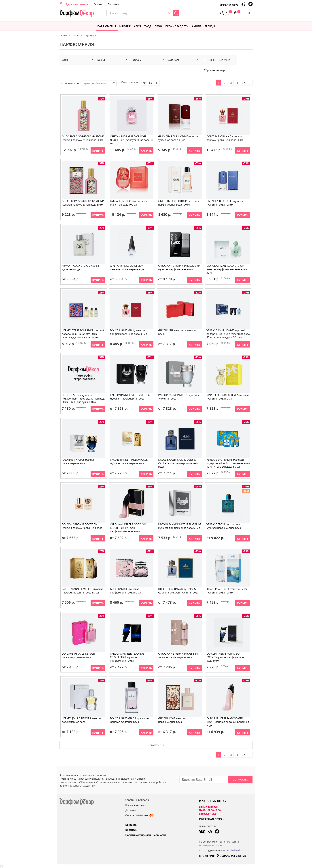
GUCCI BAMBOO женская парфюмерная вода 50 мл (126, 591)
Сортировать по (69, 83)
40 (144, 83)
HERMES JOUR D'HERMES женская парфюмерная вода (82, 720)
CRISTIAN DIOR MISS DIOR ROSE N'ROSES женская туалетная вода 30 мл (132, 140)
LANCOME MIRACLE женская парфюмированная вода (79, 655)
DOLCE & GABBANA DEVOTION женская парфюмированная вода (82, 526)
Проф (158, 26)
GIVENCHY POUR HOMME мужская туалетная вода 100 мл (179, 138)
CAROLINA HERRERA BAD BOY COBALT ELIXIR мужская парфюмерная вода (127, 657)
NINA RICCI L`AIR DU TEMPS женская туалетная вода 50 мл (228, 397)
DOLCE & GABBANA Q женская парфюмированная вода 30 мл (129, 332)
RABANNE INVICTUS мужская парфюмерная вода (79, 461)
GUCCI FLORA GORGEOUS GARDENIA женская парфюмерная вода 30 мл (83, 203)
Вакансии (131, 830)
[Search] (189, 13)
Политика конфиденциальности (146, 835)
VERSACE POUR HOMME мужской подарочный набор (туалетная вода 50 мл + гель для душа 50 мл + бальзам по (228, 334)
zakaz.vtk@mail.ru (233, 850)
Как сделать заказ (136, 805)
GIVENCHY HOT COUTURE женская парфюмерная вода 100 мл (179, 203)
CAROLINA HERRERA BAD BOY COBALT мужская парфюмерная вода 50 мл (226, 657)
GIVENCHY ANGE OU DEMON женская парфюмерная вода (127, 267)
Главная (64, 36)
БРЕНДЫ (210, 26)
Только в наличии (219, 60)
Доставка (113, 4)
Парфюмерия (107, 26)
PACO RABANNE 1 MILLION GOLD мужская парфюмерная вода (129, 461)
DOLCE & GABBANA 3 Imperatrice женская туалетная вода (130, 720)
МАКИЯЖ (125, 26)
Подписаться (240, 780)
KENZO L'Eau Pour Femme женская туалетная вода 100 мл (227, 591)
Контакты (131, 825)
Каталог (76, 36)
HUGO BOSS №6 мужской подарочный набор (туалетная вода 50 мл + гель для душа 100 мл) (83, 399)
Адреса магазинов (77, 4)
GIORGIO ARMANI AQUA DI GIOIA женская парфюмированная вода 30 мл (227, 269)
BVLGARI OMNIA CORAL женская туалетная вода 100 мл (129, 203)
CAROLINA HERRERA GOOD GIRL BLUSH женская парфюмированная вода (228, 722)
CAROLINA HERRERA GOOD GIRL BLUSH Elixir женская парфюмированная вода (129, 528)
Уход (148, 26)
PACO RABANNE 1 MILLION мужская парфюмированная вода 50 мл (83, 591)
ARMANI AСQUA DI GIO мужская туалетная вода (81, 267)
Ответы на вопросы (137, 800)
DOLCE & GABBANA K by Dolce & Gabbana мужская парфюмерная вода (178, 463)
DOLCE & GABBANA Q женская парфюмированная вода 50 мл (225, 138)
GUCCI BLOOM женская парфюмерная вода (172, 720)
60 (151, 83)
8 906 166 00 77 (229, 5)
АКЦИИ (196, 26)
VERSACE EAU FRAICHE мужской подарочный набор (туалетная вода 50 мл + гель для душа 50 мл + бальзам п (228, 464)
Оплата (98, 4)
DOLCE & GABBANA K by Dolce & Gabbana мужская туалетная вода (179, 591)
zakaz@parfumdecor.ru (213, 845)
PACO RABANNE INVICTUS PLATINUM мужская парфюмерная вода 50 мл (180, 526)
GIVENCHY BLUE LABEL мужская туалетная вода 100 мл (225, 203)
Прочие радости (177, 26)
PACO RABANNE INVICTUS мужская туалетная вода (179, 397)
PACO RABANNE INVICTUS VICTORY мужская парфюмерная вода (131, 397)
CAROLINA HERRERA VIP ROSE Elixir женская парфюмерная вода (179, 655)
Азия (137, 26)
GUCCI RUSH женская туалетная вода (177, 332)
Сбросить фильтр (214, 70)
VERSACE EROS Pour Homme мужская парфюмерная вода (224, 526)
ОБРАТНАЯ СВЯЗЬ (211, 819)
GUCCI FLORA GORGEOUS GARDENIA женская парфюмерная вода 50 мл (83, 138)
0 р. (245, 12)
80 (157, 83)
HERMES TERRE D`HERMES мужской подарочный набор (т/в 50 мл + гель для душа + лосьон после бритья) (83, 334)
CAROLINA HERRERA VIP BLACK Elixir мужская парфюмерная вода (179, 267)
